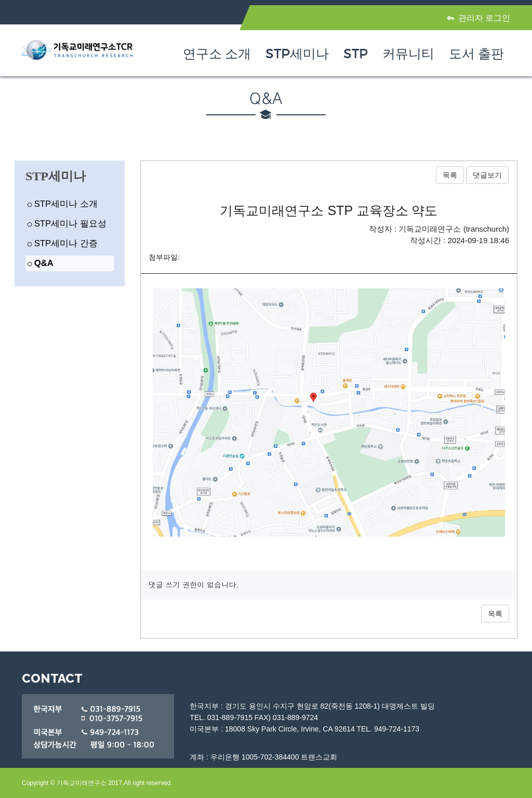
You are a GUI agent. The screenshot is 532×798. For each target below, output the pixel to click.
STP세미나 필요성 (67, 224)
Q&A (41, 263)
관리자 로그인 (479, 18)
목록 (450, 175)
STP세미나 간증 (63, 243)
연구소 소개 (217, 54)
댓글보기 (487, 175)
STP (356, 54)
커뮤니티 (408, 54)
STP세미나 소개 (63, 204)
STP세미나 (297, 54)
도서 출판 (476, 54)
